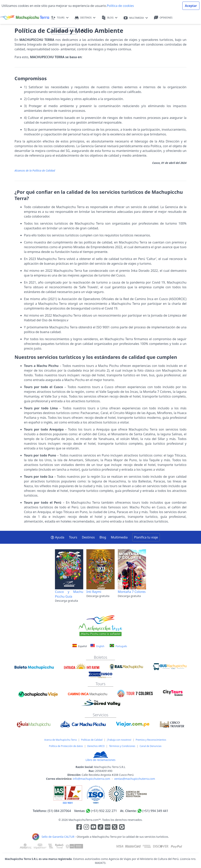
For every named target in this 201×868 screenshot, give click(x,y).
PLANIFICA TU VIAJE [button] (64, 31)
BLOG (110, 18)
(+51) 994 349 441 (155, 811)
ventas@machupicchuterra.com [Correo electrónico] (135, 779)
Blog (103, 537)
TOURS (60, 18)
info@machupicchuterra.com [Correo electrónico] (91, 779)
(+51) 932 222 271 (104, 811)
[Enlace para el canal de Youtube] (94, 828)
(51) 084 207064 (59, 811)
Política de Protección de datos (66, 746)
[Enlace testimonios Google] (122, 828)
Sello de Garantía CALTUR (58, 837)
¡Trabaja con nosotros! (119, 740)
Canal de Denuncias (150, 746)
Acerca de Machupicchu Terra (61, 740)
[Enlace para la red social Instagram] (86, 828)
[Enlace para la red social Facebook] (79, 828)
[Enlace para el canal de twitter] (115, 828)
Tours (73, 537)
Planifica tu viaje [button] (146, 537)
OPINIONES (163, 18)
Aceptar (191, 6)
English (97, 646)
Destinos (88, 537)
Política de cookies (120, 6)
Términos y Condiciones (122, 746)
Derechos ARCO (96, 746)
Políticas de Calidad (92, 740)
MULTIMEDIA (136, 18)
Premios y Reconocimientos (151, 740)
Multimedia (119, 537)
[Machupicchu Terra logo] (25, 18)
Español (80, 646)
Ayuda (57, 537)
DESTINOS (85, 18)
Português (118, 646)
